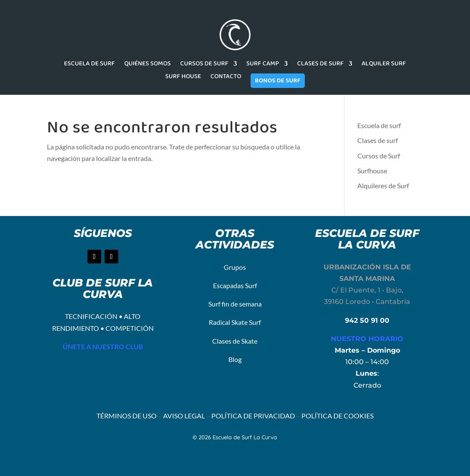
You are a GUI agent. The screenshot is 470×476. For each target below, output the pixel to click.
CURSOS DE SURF (204, 65)
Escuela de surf (379, 125)
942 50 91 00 (367, 320)
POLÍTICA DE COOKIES (337, 416)
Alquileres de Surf (383, 185)
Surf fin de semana (235, 304)
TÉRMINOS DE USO (127, 416)
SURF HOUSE (183, 77)
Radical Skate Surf (235, 322)
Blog (235, 359)
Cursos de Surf (379, 156)
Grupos (235, 267)
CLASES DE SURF (320, 65)
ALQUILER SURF (384, 65)
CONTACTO (226, 77)
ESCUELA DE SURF (89, 65)
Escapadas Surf (235, 285)
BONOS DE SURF (278, 81)
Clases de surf (378, 140)
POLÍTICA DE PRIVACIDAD (253, 416)
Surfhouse (372, 171)
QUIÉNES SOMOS (147, 65)
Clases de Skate (235, 341)
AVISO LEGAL (184, 416)
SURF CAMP (263, 65)
